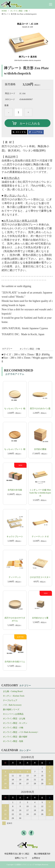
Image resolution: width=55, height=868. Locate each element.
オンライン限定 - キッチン (15, 723)
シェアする (37, 132)
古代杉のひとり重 (40, 618)
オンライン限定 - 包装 (13, 741)
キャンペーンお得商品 (13, 714)
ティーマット (15, 577)
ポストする (21, 132)
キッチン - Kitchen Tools (14, 696)
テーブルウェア (10, 700)
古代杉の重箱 (40, 449)
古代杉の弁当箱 (15, 490)
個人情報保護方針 (42, 854)
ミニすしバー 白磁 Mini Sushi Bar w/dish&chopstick (40, 493)
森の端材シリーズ (11, 709)
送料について (21, 858)
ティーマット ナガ (40, 537)
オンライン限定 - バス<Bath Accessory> (21, 732)
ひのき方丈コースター (40, 577)
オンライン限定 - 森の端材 (15, 737)
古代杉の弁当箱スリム (15, 662)
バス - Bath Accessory (12, 705)
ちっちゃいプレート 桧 (15, 409)
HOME (4, 11)
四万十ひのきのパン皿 (40, 409)
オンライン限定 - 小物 (19, 11)
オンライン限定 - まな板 (14, 719)
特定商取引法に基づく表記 (17, 854)
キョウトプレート (15, 537)
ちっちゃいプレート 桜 (15, 449)
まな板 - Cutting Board (13, 691)
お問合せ (36, 858)
